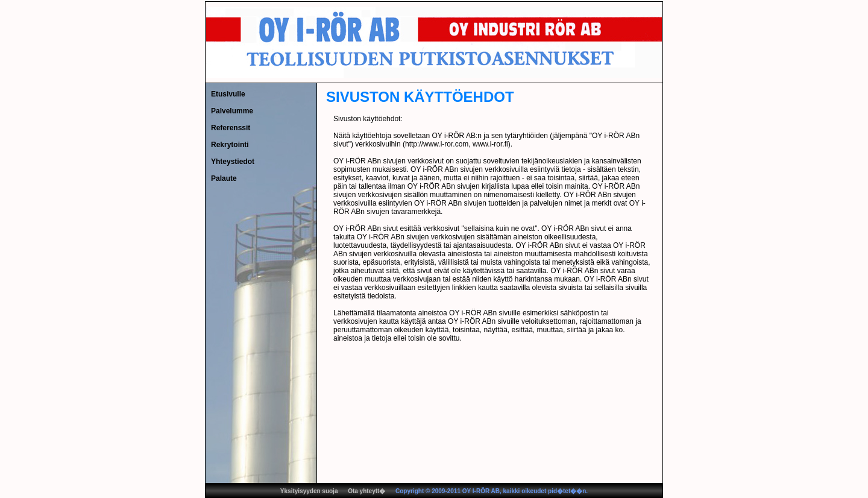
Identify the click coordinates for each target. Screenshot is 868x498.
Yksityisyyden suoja (309, 491)
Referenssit (231, 128)
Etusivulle (228, 94)
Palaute (224, 178)
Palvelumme (232, 111)
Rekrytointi (230, 145)
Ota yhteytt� (366, 491)
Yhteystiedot (233, 162)
